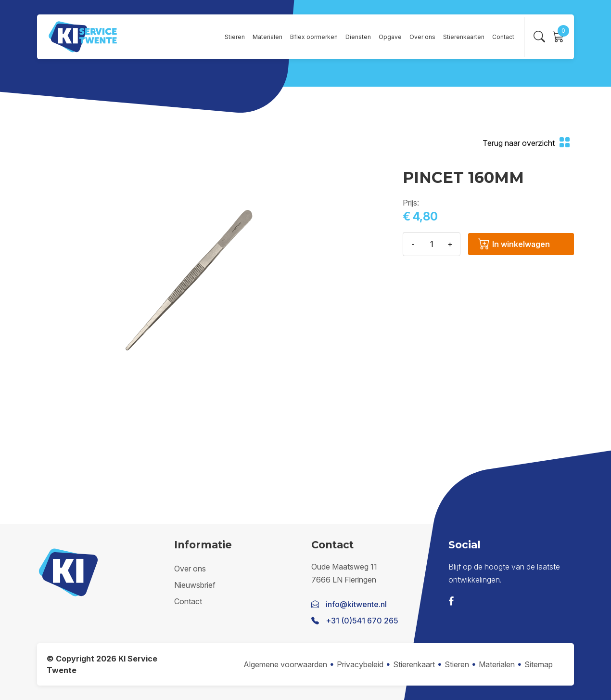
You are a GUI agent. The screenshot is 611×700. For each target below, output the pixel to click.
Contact (503, 37)
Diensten (358, 37)
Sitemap (539, 664)
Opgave (390, 37)
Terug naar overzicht (526, 143)
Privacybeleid (360, 664)
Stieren (235, 37)
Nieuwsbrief (195, 585)
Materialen (267, 37)
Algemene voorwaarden (285, 664)
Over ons (422, 37)
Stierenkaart (414, 664)
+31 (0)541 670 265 (362, 621)
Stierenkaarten (464, 37)
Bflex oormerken (314, 37)
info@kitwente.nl (356, 604)
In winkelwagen (514, 244)
